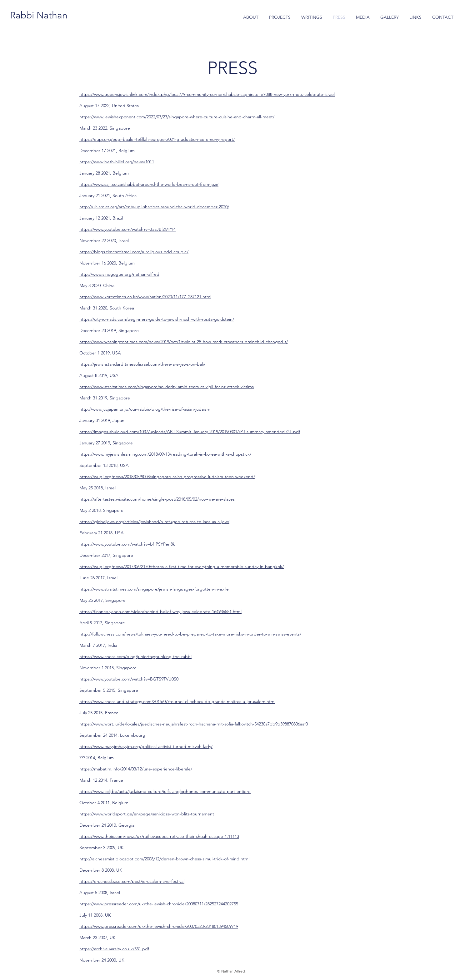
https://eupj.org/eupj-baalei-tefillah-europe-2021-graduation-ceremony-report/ (157, 139)
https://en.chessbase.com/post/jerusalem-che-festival (132, 881)
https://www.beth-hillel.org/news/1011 (117, 162)
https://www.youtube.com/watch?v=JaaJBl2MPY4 (127, 229)
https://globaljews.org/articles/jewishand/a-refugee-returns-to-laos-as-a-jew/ (154, 522)
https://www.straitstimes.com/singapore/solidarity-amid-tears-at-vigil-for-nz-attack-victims (167, 387)
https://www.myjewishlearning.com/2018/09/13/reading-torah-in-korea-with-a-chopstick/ (165, 454)
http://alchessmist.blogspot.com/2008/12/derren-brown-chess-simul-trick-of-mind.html (164, 859)
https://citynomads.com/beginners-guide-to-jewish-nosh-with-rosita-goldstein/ (157, 319)
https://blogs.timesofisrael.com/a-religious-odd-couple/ (134, 252)
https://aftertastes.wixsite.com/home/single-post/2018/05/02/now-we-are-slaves (157, 499)
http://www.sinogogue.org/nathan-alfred (119, 274)
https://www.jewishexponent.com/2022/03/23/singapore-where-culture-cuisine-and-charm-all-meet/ (177, 117)
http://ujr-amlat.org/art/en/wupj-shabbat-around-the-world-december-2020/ (154, 207)
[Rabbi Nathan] (39, 15)
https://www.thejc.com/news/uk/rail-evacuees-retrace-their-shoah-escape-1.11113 (159, 836)
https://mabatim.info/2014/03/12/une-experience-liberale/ (136, 769)
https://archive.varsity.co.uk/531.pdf (114, 949)
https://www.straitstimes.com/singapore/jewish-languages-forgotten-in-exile (154, 589)
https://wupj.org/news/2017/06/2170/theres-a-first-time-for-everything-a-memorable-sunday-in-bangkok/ (182, 567)
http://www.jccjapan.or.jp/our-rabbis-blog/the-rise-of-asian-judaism (145, 409)
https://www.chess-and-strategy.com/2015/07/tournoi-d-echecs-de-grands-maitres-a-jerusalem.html (177, 701)
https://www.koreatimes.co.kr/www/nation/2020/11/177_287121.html (145, 297)
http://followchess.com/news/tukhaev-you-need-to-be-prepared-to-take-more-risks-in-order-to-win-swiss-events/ (190, 634)
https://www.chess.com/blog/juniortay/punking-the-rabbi (135, 656)
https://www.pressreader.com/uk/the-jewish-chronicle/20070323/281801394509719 (159, 926)
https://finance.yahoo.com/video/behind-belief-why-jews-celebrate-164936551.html (160, 611)
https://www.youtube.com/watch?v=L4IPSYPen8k (127, 544)
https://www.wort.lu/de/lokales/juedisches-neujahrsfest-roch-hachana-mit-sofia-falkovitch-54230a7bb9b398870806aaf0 (194, 724)
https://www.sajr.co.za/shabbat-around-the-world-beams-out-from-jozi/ (149, 184)
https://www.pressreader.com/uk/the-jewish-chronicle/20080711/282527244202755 (159, 904)
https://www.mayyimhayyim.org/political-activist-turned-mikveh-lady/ (146, 746)
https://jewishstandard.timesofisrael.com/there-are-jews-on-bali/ (142, 364)
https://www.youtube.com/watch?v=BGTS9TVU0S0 (129, 679)
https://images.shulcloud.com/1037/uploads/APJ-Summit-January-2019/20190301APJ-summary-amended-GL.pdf (190, 432)
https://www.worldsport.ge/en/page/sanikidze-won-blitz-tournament (147, 814)
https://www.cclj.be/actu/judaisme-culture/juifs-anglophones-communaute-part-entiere (165, 791)
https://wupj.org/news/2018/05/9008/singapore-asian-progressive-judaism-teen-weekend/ (167, 477)
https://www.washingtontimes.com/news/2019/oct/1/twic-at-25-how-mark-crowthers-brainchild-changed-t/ (184, 342)
